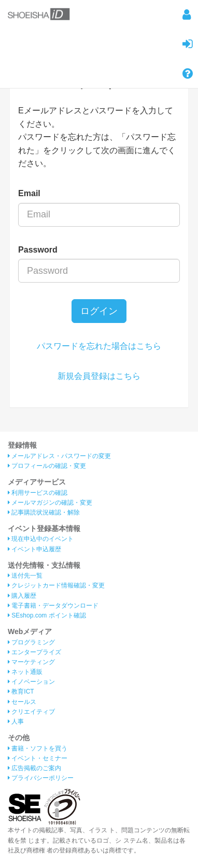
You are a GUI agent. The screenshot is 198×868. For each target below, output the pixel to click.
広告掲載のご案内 (34, 768)
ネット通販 (25, 672)
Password (38, 250)
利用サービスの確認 (38, 493)
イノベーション (31, 682)
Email (29, 193)
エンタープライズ (34, 652)
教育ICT (21, 692)
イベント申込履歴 (34, 549)
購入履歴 (22, 596)
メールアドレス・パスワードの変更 (59, 456)
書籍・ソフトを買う (38, 748)
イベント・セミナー (38, 758)
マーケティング (31, 662)
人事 (16, 722)
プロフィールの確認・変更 (47, 466)
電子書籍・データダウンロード (53, 606)
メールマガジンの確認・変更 (50, 503)
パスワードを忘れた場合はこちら (99, 346)
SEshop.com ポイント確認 (47, 615)
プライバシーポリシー (41, 778)
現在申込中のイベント (41, 539)
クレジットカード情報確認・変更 (56, 585)
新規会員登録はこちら (99, 376)
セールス (22, 702)
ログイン (99, 311)
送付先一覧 (25, 576)
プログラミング (31, 642)
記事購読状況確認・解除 (44, 512)
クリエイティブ (31, 712)
